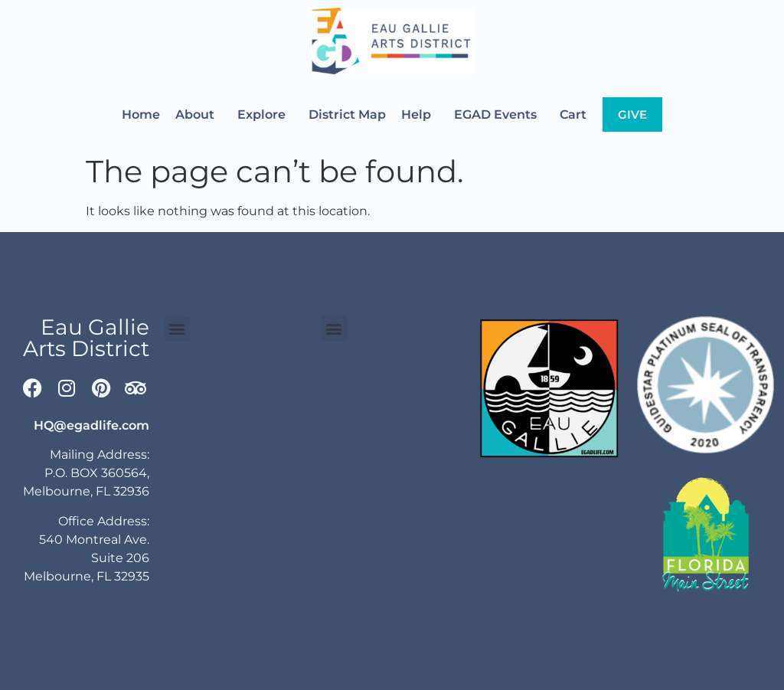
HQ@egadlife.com (91, 425)
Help (420, 115)
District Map (347, 114)
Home (141, 114)
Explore (265, 115)
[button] (177, 329)
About (199, 115)
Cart (573, 114)
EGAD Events (499, 115)
